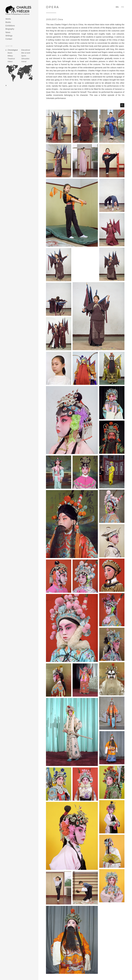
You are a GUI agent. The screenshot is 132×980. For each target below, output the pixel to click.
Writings (9, 36)
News (8, 32)
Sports (24, 56)
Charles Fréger (24, 9)
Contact (9, 39)
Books (8, 22)
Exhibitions (10, 26)
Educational (26, 50)
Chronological (13, 50)
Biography (10, 29)
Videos (10, 62)
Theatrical (11, 59)
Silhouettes (25, 59)
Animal (24, 62)
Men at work (26, 53)
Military (10, 56)
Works (8, 19)
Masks (10, 53)
